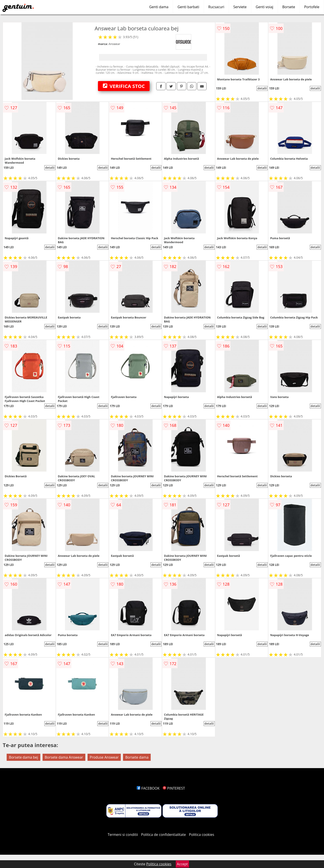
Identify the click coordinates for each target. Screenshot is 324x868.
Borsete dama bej (23, 757)
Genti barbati (188, 7)
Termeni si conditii (123, 835)
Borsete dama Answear (64, 757)
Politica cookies (202, 835)
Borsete (289, 7)
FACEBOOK (148, 788)
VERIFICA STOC (124, 86)
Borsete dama (137, 757)
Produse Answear (104, 757)
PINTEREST (174, 788)
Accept (182, 864)
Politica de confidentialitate (164, 835)
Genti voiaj (264, 7)
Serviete (240, 7)
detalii (262, 88)
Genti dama (159, 7)
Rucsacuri (216, 7)
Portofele (312, 7)
